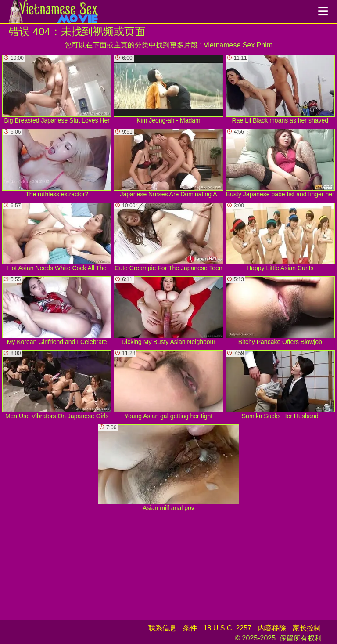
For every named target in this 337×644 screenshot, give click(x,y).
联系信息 (162, 628)
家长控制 (307, 628)
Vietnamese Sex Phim (238, 45)
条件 (190, 628)
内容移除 (272, 628)
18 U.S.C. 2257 (228, 628)
